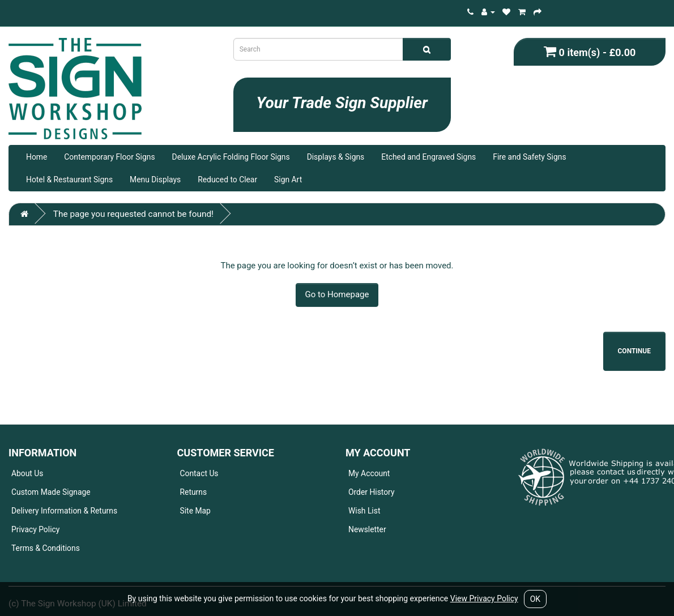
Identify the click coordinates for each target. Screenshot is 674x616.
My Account (369, 473)
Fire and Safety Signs (529, 157)
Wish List (364, 511)
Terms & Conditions (46, 548)
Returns (194, 492)
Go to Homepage (337, 294)
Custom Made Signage (51, 492)
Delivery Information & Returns (64, 511)
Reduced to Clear (227, 179)
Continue (635, 351)
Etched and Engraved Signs (428, 157)
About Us (27, 473)
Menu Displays (155, 179)
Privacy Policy (35, 529)
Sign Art (288, 179)
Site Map (195, 511)
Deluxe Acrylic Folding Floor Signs (231, 157)
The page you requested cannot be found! (133, 214)
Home (37, 157)
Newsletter (367, 529)
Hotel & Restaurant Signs (69, 179)
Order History (372, 492)
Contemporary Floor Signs (109, 157)
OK (535, 599)
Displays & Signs (336, 157)
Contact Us (199, 473)
